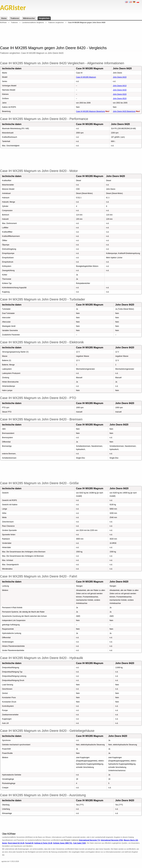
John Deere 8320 (120, 94)
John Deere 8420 (120, 77)
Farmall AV (29, 843)
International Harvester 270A (112, 840)
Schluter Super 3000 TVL (63, 843)
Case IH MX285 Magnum (86, 77)
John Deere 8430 (120, 90)
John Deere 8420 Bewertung (124, 111)
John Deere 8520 (120, 99)
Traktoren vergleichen (56, 22)
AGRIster (3, 22)
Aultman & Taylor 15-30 (43, 843)
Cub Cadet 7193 (79, 843)
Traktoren (15, 18)
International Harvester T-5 (90, 840)
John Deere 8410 (120, 86)
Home (4, 18)
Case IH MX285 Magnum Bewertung (90, 111)
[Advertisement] (71, 35)
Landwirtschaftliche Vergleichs (33, 22)
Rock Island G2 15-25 (16, 843)
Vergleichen (44, 18)
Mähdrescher (29, 18)
